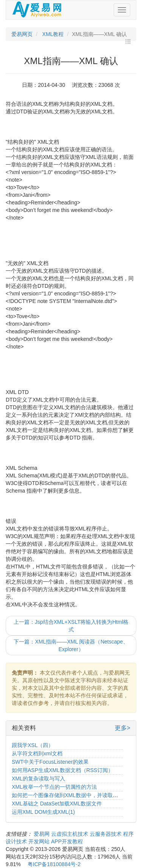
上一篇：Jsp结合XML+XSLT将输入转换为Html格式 (71, 626)
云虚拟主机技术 (70, 834)
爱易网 (42, 834)
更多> (122, 728)
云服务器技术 (106, 834)
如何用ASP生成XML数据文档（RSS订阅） (62, 770)
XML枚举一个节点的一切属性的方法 (54, 787)
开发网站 (40, 841)
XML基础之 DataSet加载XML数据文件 (57, 804)
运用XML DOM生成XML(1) (43, 812)
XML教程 (52, 34)
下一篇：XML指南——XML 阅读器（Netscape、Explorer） (71, 645)
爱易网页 (22, 34)
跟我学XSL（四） (33, 745)
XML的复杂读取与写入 (38, 779)
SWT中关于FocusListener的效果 (50, 762)
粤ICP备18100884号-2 (54, 864)
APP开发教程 (67, 841)
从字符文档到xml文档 (37, 753)
